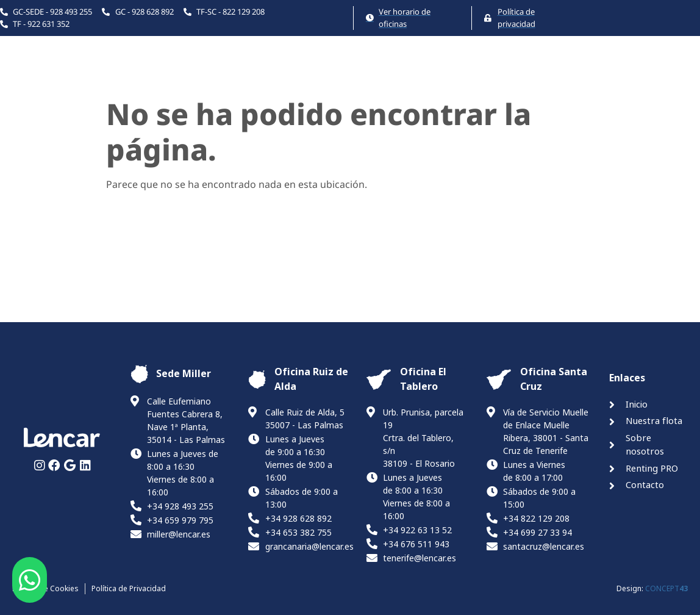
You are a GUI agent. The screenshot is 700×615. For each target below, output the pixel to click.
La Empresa (431, 76)
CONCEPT (666, 589)
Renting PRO (517, 76)
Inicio (271, 76)
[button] (30, 580)
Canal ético (670, 76)
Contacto (596, 76)
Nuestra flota (342, 76)
